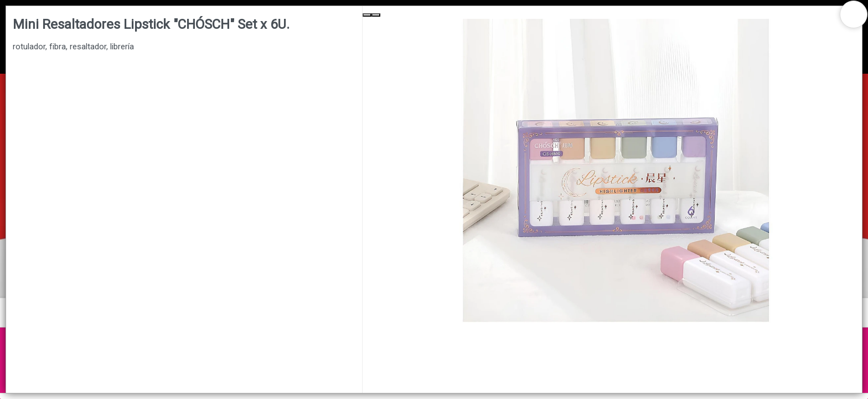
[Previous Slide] (367, 15)
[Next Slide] (376, 15)
